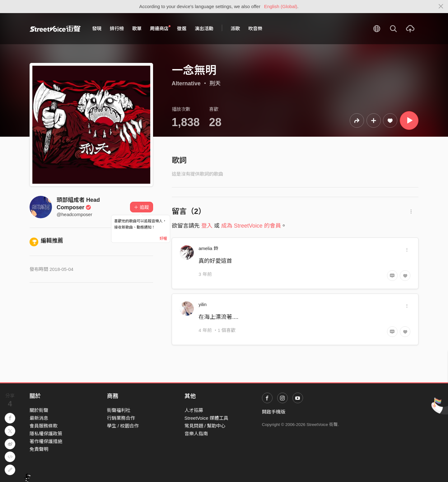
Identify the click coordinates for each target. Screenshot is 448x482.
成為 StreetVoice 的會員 (251, 226)
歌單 (137, 28)
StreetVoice (55, 29)
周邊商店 (160, 28)
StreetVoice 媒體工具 (206, 418)
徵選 (182, 28)
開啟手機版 (274, 412)
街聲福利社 (119, 410)
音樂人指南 (196, 434)
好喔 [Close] (163, 239)
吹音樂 (255, 28)
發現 (97, 28)
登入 (207, 226)
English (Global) (281, 6)
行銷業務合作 (121, 418)
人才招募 (194, 410)
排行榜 (117, 28)
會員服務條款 (44, 426)
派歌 (235, 28)
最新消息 (39, 418)
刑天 (215, 83)
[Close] (441, 7)
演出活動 (204, 28)
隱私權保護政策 (46, 434)
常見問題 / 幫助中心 (205, 426)
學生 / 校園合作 (123, 426)
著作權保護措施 (46, 441)
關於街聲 (39, 410)
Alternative (186, 83)
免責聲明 (39, 449)
